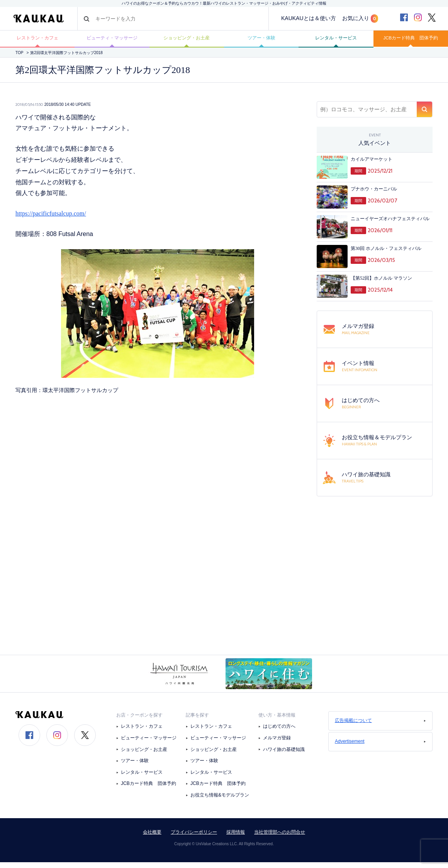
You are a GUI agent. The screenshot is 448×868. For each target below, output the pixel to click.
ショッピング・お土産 (187, 41)
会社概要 (152, 838)
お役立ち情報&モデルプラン (220, 801)
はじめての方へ (279, 732)
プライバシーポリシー (194, 838)
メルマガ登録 (277, 744)
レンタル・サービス (336, 41)
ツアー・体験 (261, 41)
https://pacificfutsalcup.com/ (51, 220)
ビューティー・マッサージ (149, 744)
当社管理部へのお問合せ (280, 838)
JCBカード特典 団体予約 (411, 41)
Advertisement (380, 747)
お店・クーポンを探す (139, 721)
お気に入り (360, 19)
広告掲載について (380, 727)
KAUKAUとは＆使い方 (309, 18)
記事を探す (197, 721)
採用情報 (236, 838)
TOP (19, 59)
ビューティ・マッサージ (112, 41)
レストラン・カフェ (37, 41)
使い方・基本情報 (277, 721)
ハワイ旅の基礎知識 (284, 755)
